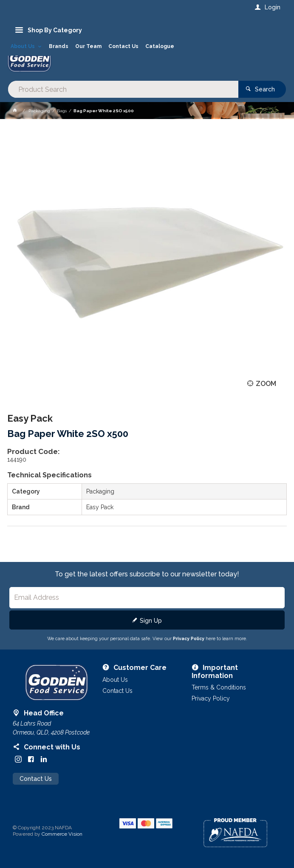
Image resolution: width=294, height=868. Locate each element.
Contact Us (36, 779)
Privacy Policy (189, 638)
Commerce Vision (62, 834)
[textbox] (123, 89)
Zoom (266, 384)
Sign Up (151, 621)
